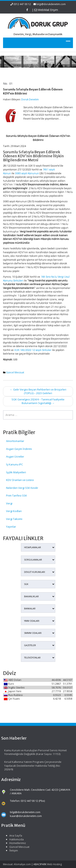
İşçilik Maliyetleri (16, 472)
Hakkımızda (15, 839)
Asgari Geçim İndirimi (19, 449)
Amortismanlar (15, 441)
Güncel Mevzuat (15, 372)
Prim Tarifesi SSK (17, 495)
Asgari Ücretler (15, 457)
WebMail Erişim (46, 10)
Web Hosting (54, 864)
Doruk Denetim (30, 99)
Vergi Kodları (14, 511)
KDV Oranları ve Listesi (20, 480)
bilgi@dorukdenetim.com (51, 4)
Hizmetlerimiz (16, 843)
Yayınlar (11, 527)
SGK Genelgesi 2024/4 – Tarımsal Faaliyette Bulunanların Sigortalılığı (38, 401)
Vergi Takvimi (14, 519)
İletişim (12, 850)
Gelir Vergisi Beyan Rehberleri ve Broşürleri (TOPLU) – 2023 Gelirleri (38, 391)
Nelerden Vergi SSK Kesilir (22, 488)
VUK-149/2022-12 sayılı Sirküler (33, 350)
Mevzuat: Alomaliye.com (17, 864)
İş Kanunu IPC (14, 464)
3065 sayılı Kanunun (27, 173)
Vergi (9, 503)
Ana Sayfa (14, 835)
